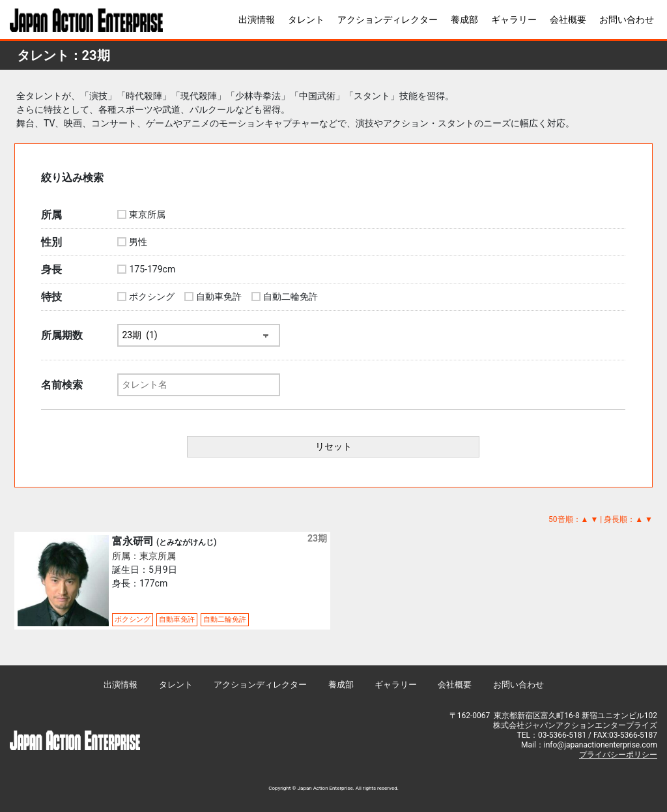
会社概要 (568, 20)
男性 (138, 242)
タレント (306, 20)
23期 (317, 538)
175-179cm (152, 269)
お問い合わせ (627, 20)
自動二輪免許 (291, 297)
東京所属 (147, 214)
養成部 (464, 20)
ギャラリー (514, 20)
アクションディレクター (388, 20)
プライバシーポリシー (618, 755)
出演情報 (257, 20)
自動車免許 (219, 297)
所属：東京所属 (144, 556)
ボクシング (152, 297)
